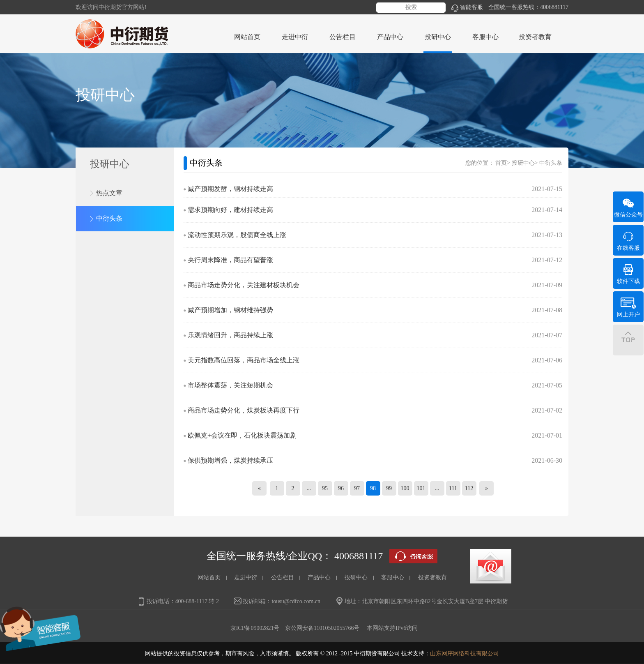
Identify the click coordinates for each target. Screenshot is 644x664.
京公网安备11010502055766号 (322, 628)
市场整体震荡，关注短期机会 (230, 385)
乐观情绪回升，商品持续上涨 (230, 335)
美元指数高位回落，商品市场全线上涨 (244, 360)
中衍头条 (109, 218)
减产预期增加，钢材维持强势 (230, 310)
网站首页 (247, 37)
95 (325, 488)
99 (389, 488)
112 (469, 488)
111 (453, 488)
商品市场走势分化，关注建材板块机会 (244, 285)
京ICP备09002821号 (255, 628)
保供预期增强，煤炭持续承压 (230, 460)
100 (405, 488)
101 (421, 488)
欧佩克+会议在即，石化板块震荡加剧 (242, 435)
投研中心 (523, 163)
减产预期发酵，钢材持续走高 (230, 189)
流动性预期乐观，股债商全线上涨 (237, 235)
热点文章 (109, 193)
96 (341, 488)
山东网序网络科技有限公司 (465, 654)
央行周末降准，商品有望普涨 (230, 260)
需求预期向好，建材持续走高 (230, 210)
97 (357, 488)
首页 (501, 163)
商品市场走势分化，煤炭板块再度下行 (244, 410)
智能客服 (467, 7)
